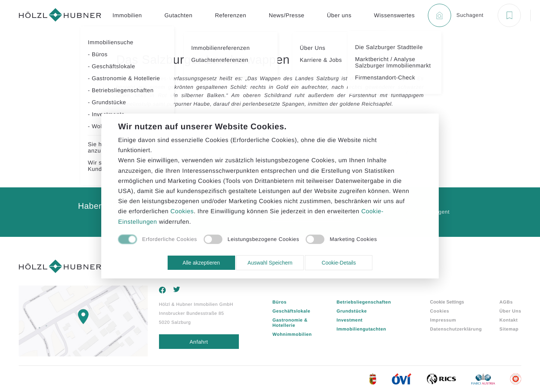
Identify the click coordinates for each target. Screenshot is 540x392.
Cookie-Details (339, 263)
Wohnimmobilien (292, 334)
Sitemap (509, 329)
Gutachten (179, 16)
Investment (350, 320)
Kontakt (509, 320)
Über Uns (510, 311)
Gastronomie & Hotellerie (290, 323)
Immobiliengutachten (361, 329)
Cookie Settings (447, 302)
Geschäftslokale (292, 311)
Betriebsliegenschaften (364, 302)
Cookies (440, 311)
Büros (280, 302)
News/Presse (287, 16)
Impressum (443, 320)
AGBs (506, 302)
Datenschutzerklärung (456, 329)
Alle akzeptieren (201, 263)
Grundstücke (352, 311)
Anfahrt (199, 342)
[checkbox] (157, 240)
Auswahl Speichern (270, 263)
